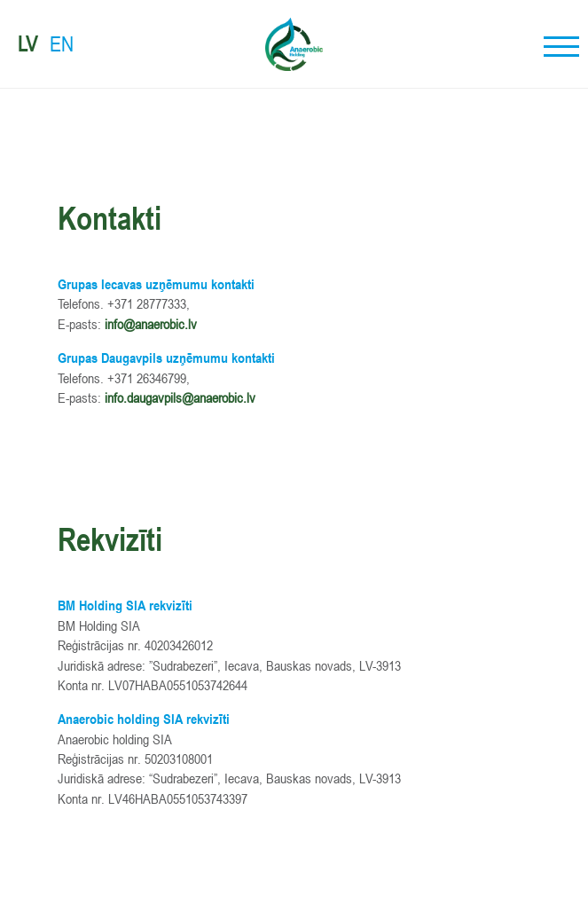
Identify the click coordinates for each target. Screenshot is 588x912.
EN (62, 44)
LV (27, 44)
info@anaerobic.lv (151, 324)
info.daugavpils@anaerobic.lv (180, 397)
